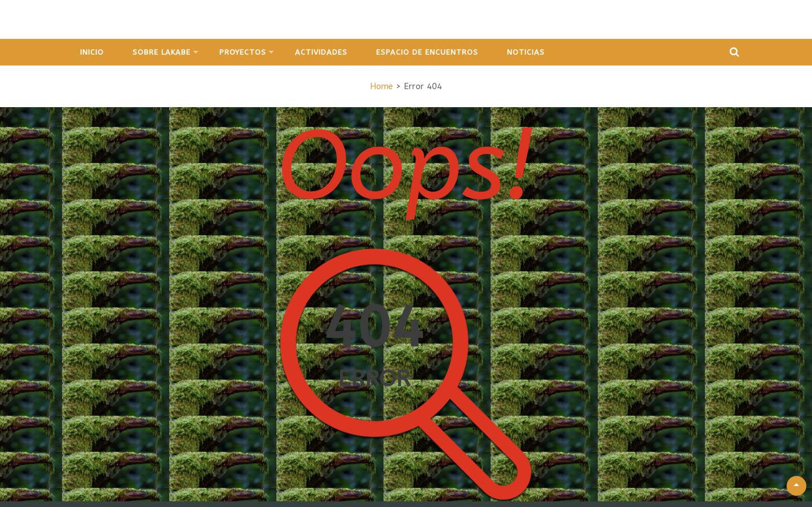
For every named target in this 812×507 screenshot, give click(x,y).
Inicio (92, 52)
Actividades (321, 52)
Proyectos (243, 52)
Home (381, 86)
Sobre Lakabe (162, 52)
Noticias (526, 52)
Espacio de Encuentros (427, 52)
